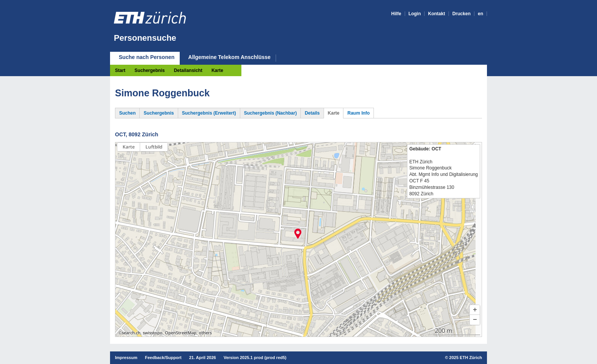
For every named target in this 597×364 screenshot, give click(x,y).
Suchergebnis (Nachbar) (271, 113)
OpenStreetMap (181, 333)
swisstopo (153, 333)
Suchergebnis (149, 70)
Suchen (127, 113)
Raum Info (358, 113)
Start (120, 70)
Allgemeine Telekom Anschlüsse (229, 57)
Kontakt (437, 14)
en (480, 14)
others (205, 333)
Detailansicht (188, 70)
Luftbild (154, 147)
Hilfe (396, 14)
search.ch (131, 333)
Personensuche (145, 38)
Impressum (126, 358)
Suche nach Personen (147, 57)
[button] (475, 310)
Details (312, 113)
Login (415, 14)
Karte (217, 70)
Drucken (461, 14)
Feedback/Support (163, 358)
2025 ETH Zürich (466, 358)
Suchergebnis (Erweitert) (209, 113)
